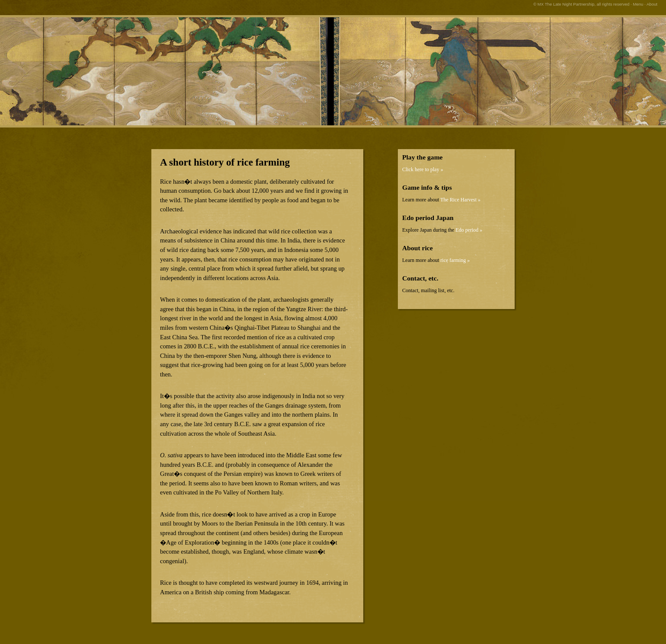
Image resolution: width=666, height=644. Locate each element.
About (652, 4)
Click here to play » (423, 169)
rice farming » (455, 260)
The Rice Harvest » (460, 200)
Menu (638, 4)
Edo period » (469, 230)
